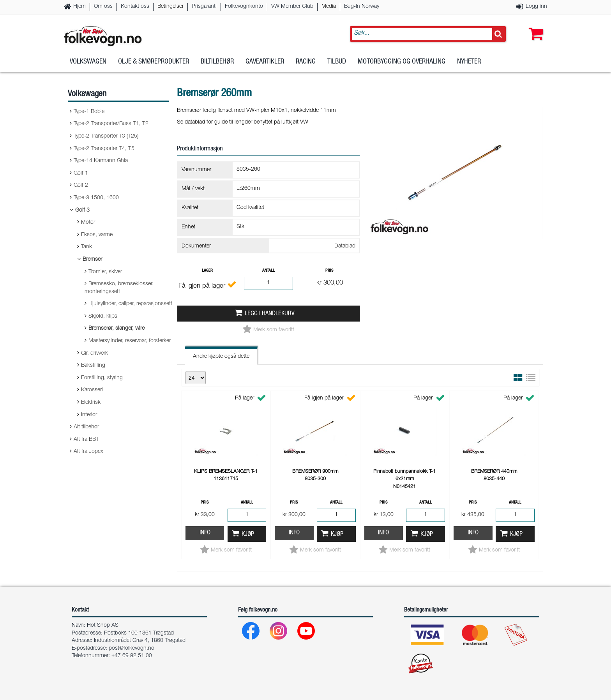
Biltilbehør (217, 62)
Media (329, 7)
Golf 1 (81, 173)
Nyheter (469, 62)
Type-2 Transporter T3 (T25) (106, 136)
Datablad (345, 246)
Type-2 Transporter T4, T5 (104, 149)
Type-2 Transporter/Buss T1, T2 (111, 124)
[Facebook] (251, 633)
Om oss (103, 7)
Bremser (92, 260)
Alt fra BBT (86, 440)
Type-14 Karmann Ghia (101, 161)
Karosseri (92, 390)
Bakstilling (93, 366)
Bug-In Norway (362, 7)
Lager (207, 271)
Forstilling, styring (102, 378)
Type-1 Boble (89, 112)
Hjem (79, 7)
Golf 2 (81, 186)
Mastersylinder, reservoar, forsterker (130, 341)
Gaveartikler (265, 62)
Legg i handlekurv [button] (270, 314)
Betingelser (170, 7)
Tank (87, 247)
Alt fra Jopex (88, 452)
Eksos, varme (97, 235)
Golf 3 (82, 210)
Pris (329, 271)
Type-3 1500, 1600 (96, 198)
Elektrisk (91, 403)
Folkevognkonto (244, 7)
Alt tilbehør (86, 427)
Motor (88, 223)
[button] (534, 26)
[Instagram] (279, 633)
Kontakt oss (135, 7)
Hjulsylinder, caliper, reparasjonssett (130, 304)
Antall (268, 271)
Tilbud (337, 62)
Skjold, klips (103, 316)
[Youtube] (306, 633)
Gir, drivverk (94, 354)
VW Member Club (292, 7)
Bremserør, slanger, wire (117, 329)
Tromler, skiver (105, 272)
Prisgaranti (204, 7)
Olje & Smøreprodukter (154, 62)
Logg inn (536, 7)
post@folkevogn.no (132, 649)
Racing (306, 62)
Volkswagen (88, 62)
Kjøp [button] (248, 535)
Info (205, 533)
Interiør (89, 415)
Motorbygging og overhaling (402, 62)
